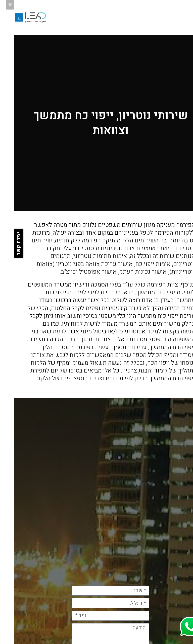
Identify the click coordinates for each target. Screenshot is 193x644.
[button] (183, 18)
